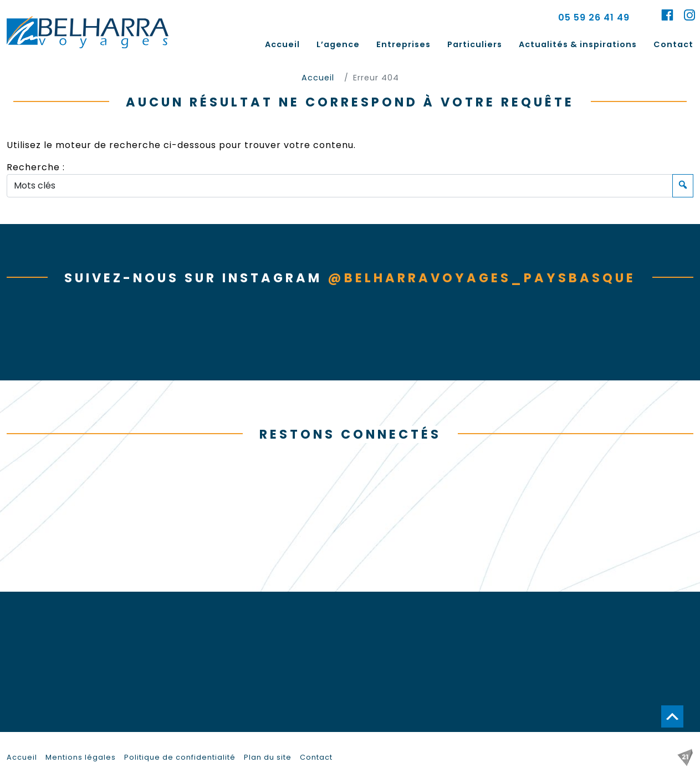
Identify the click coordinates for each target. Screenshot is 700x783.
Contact (673, 44)
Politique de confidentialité (180, 757)
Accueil (282, 44)
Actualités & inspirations (578, 44)
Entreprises (403, 44)
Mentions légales (81, 757)
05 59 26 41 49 (594, 17)
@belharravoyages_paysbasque (482, 278)
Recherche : (36, 167)
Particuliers (475, 44)
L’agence (338, 44)
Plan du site (268, 757)
